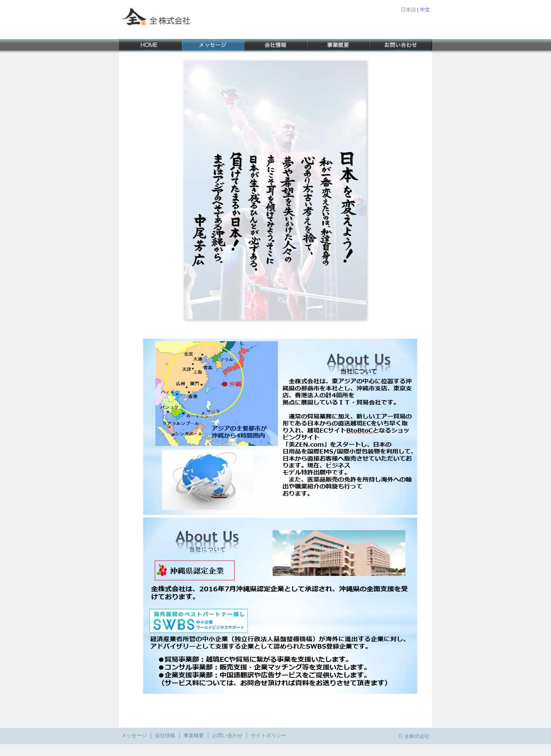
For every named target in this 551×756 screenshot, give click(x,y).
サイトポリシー (269, 735)
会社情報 (165, 735)
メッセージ (134, 735)
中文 (425, 10)
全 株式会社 (168, 20)
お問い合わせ (227, 735)
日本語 (408, 10)
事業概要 (194, 735)
